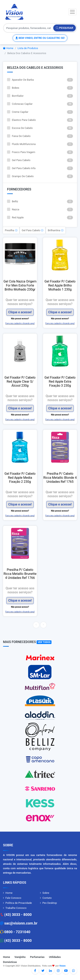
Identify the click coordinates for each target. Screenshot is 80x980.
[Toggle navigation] (72, 12)
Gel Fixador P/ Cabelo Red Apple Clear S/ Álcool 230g (20, 382)
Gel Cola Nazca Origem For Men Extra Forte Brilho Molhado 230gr (20, 285)
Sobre (46, 893)
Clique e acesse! (20, 312)
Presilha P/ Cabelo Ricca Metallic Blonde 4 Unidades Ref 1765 (60, 478)
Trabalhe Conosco (16, 908)
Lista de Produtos (28, 48)
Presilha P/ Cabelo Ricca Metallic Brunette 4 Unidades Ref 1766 (20, 574)
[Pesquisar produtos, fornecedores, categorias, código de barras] (29, 28)
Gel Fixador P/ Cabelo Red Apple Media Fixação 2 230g (20, 478)
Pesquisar (65, 28)
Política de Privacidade (19, 903)
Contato (47, 898)
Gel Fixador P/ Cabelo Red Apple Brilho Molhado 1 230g (60, 285)
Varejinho (20, 957)
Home (8, 48)
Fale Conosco (13, 898)
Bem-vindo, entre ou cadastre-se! (40, 38)
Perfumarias (37, 957)
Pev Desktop (50, 903)
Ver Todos (44, 642)
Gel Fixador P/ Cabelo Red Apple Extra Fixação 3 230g (60, 382)
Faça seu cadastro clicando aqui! (20, 323)
